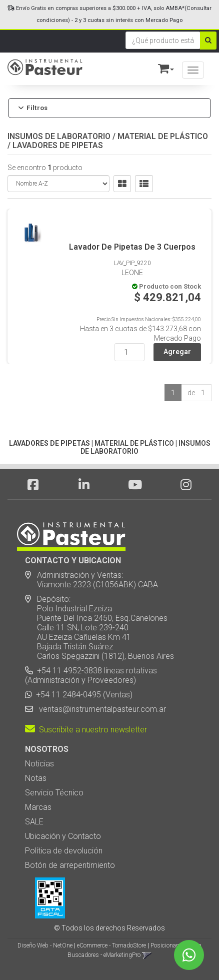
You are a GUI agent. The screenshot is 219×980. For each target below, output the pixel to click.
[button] (161, 67)
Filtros (33, 108)
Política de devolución (64, 851)
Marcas (38, 807)
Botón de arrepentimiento (70, 865)
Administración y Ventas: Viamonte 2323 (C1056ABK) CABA (91, 580)
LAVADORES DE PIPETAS (58, 145)
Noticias (39, 764)
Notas (36, 778)
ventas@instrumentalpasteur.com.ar (100, 709)
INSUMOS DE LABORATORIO (59, 136)
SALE (34, 822)
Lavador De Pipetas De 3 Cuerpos (132, 247)
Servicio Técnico (54, 793)
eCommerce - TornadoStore (111, 945)
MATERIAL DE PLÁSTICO (163, 136)
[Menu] (193, 70)
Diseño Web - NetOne (45, 945)
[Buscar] (208, 41)
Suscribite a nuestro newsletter (86, 730)
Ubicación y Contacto (63, 836)
